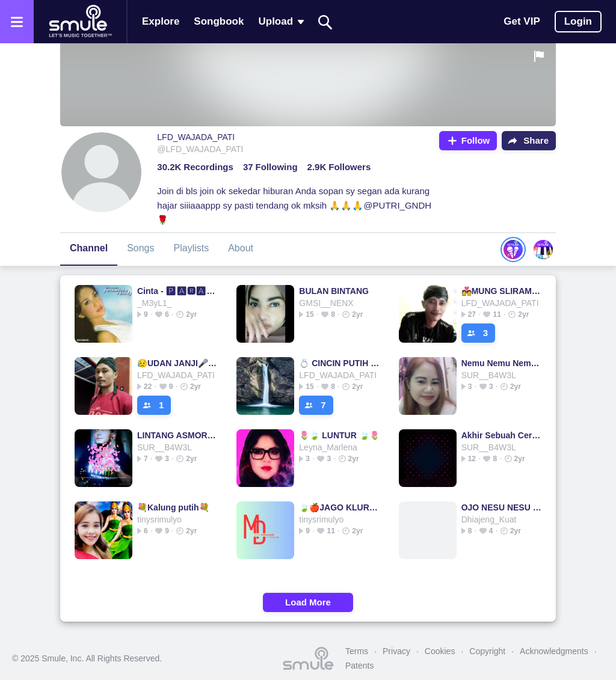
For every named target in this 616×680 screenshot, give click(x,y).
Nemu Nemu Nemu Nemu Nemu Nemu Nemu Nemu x (502, 363)
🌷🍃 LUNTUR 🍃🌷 (339, 435)
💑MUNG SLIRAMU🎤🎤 (502, 291)
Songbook (219, 21)
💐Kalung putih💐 (173, 507)
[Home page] (80, 22)
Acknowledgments (554, 651)
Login (578, 21)
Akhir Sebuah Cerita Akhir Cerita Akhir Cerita (502, 435)
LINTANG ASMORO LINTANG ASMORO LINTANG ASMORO (178, 435)
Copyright (487, 651)
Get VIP (522, 21)
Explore (161, 21)
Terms (357, 651)
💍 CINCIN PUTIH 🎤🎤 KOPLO (340, 363)
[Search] (325, 22)
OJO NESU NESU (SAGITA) (502, 507)
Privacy (396, 651)
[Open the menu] (17, 22)
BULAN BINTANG (334, 291)
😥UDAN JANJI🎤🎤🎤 (178, 363)
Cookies (440, 651)
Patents (359, 666)
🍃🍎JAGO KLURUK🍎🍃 (340, 507)
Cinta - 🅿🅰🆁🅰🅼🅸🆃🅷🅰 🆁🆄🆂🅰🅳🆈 (178, 291)
